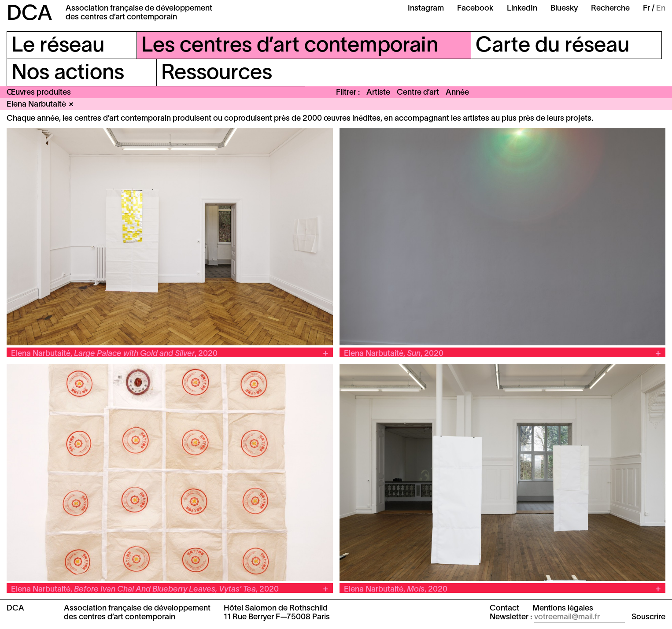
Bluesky (564, 9)
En (661, 9)
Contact (504, 609)
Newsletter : (511, 617)
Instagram (426, 9)
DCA (30, 15)
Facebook (475, 9)
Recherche (610, 9)
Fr (646, 9)
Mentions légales (563, 609)
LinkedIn (522, 9)
